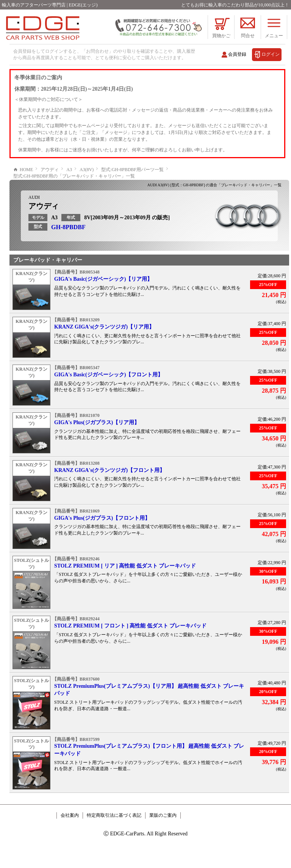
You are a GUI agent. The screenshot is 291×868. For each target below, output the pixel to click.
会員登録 (237, 54)
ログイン (271, 54)
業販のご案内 (163, 838)
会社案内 (70, 838)
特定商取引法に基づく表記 (114, 838)
